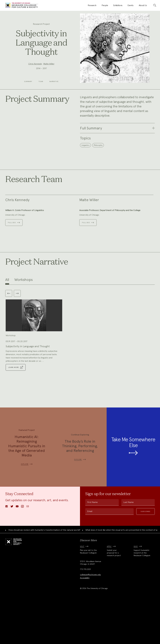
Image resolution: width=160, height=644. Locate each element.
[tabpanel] (80, 375)
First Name (92, 546)
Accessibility (85, 622)
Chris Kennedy (35, 64)
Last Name (129, 546)
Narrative (54, 81)
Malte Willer (49, 64)
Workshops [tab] (24, 323)
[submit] (155, 5)
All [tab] (7, 323)
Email (90, 555)
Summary (28, 81)
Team (41, 81)
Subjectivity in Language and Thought (28, 390)
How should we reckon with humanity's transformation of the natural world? (44, 574)
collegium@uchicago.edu (90, 618)
